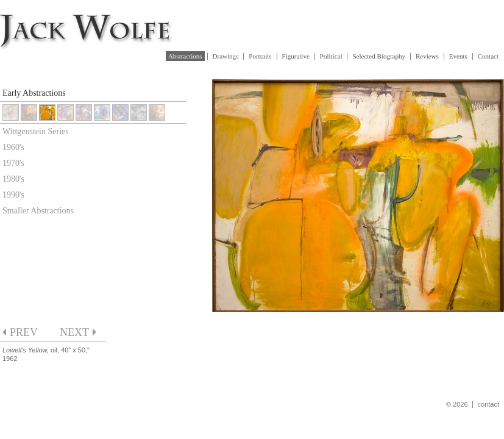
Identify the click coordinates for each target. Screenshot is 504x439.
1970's (13, 163)
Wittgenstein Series (36, 131)
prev (24, 332)
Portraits (260, 56)
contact (488, 404)
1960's (13, 147)
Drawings (226, 56)
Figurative (296, 56)
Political (331, 56)
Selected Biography (378, 56)
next (74, 332)
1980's (13, 179)
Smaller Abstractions (38, 211)
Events (458, 56)
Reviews (427, 56)
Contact (488, 56)
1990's (13, 195)
